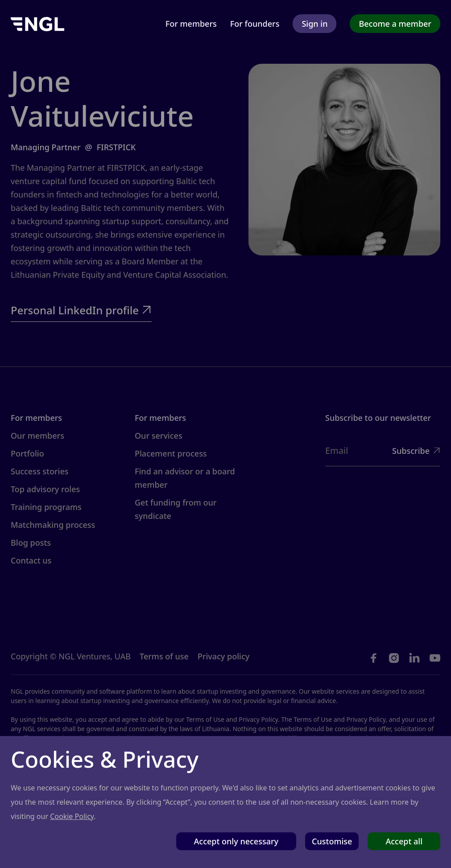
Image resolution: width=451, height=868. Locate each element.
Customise (332, 841)
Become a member (395, 24)
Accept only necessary (236, 841)
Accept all (404, 841)
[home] (37, 23)
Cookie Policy (72, 816)
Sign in (314, 24)
